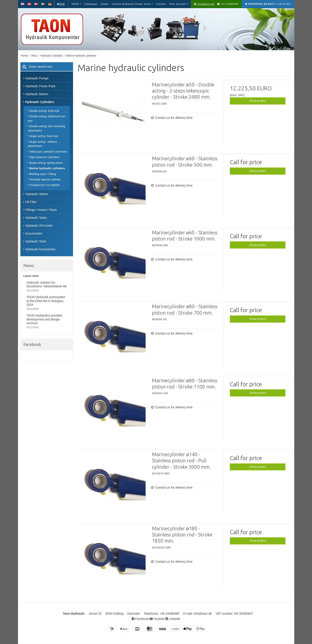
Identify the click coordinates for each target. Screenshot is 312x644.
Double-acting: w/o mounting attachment (46, 128)
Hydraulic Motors (37, 94)
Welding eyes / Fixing (42, 174)
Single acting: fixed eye (44, 136)
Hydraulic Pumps (37, 78)
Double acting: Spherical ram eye (47, 118)
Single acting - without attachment (42, 144)
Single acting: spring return (46, 163)
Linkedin (173, 619)
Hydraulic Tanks (36, 218)
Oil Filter (31, 202)
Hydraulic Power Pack (40, 86)
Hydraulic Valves (37, 194)
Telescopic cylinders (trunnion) (48, 152)
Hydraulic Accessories (40, 249)
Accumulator (34, 233)
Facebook (140, 619)
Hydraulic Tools (36, 241)
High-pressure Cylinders (44, 157)
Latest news (31, 276)
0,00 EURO (268, 4)
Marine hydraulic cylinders (47, 168)
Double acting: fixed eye (44, 111)
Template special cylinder (45, 179)
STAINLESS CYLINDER (44, 185)
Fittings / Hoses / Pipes (41, 210)
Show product (258, 101)
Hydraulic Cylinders (40, 102)
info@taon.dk (206, 4)
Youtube (157, 619)
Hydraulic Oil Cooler (39, 226)
